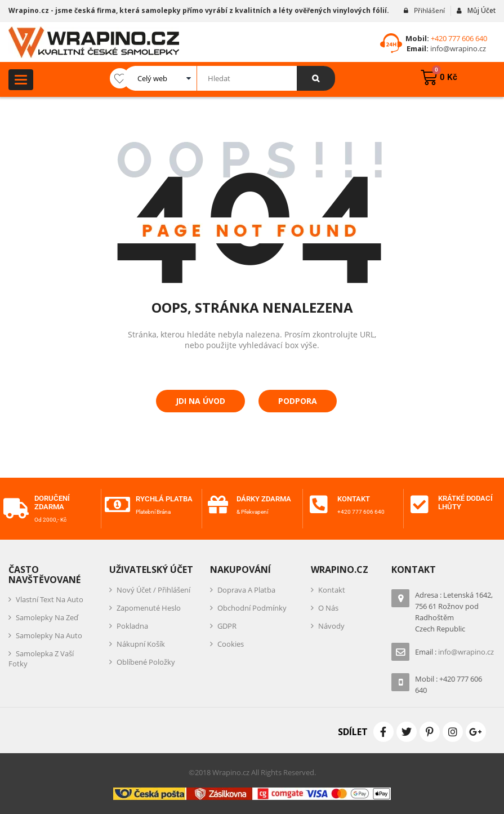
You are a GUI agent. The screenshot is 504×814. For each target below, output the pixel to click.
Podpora (298, 401)
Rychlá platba (151, 502)
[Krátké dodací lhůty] (420, 505)
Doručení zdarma (54, 502)
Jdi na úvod (200, 401)
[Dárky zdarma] (218, 505)
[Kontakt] (319, 505)
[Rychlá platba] (117, 509)
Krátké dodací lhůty (466, 502)
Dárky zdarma (266, 499)
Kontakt (355, 499)
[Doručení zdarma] (16, 509)
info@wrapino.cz (457, 48)
